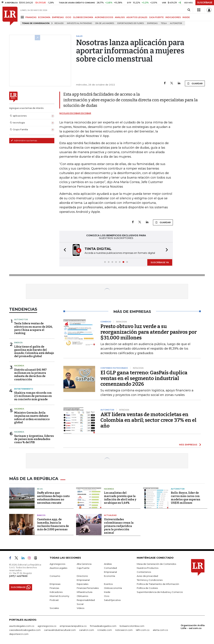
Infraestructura (85, 592)
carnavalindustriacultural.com (60, 630)
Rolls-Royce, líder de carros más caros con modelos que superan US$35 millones (186, 498)
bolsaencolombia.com (132, 626)
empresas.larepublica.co (73, 626)
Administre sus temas (24, 140)
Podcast (54, 600)
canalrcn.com (87, 630)
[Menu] (23, 17)
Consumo (55, 576)
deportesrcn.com (19, 634)
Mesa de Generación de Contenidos (156, 564)
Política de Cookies (147, 588)
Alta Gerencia (84, 564)
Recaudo (59, 23)
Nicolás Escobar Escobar (75, 113)
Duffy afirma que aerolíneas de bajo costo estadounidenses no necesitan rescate (53, 498)
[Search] (189, 10)
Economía (110, 576)
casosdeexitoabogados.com (25, 630)
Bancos (41, 515)
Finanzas (54, 588)
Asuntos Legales (58, 568)
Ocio (107, 596)
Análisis (108, 564)
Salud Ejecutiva (112, 600)
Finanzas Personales (88, 588)
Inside (107, 592)
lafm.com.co (143, 630)
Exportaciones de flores (131, 23)
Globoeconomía (113, 588)
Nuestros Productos (148, 568)
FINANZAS (31, 17)
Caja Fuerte (83, 568)
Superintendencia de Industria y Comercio (160, 592)
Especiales (83, 584)
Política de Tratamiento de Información (158, 584)
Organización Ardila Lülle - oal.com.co (193, 627)
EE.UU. (40, 489)
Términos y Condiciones (150, 580)
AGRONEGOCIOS (104, 17)
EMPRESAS (58, 17)
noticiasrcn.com (124, 630)
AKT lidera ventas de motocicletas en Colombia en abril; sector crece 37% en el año (148, 420)
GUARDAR (195, 83)
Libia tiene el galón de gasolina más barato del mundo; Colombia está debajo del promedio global (34, 352)
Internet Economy (59, 596)
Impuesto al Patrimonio (79, 23)
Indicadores (56, 592)
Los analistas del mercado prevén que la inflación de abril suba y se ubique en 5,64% (120, 498)
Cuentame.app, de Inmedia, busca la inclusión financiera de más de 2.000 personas (53, 524)
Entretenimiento (24, 389)
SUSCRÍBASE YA (160, 262)
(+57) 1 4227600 (18, 576)
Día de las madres (105, 23)
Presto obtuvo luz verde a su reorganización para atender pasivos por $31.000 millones (149, 332)
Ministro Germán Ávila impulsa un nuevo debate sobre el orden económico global (32, 418)
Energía (18, 343)
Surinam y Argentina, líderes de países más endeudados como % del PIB (34, 439)
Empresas (152, 23)
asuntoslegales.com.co (22, 626)
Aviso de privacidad (147, 576)
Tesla (164, 23)
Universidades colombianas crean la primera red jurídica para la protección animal (119, 526)
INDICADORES (173, 17)
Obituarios (82, 596)
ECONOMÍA (44, 17)
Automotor (176, 23)
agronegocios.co (47, 626)
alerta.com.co (160, 630)
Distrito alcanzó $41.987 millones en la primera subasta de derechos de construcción (30, 375)
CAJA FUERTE (156, 17)
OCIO (68, 17)
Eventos (108, 584)
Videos (81, 608)
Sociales (54, 608)
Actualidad (110, 515)
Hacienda (19, 366)
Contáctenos (144, 572)
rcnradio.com (105, 630)
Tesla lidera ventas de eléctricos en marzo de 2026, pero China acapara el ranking (34, 328)
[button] (64, 250)
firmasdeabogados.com (103, 626)
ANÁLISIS (120, 17)
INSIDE (186, 17)
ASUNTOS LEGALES (137, 17)
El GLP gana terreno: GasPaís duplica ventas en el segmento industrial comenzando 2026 (144, 378)
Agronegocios (57, 564)
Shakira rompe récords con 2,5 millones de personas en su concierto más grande (33, 396)
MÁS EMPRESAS (188, 445)
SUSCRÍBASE (205, 3)
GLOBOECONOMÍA (83, 17)
